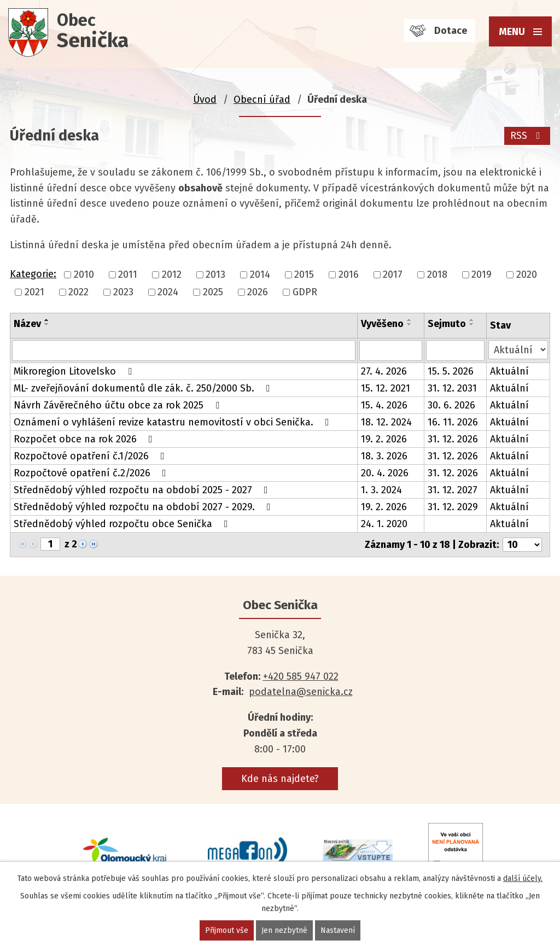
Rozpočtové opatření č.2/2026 (92, 473)
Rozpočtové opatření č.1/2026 (91, 456)
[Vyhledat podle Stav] (518, 350)
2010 (84, 275)
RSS (527, 136)
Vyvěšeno (382, 324)
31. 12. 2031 (452, 388)
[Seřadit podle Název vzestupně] (47, 320)
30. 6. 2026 (451, 405)
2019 (482, 275)
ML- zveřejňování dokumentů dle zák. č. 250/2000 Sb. (144, 388)
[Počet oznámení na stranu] (522, 545)
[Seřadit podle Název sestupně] (47, 324)
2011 (128, 275)
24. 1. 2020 (384, 524)
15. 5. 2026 (451, 371)
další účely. (523, 878)
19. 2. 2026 (384, 439)
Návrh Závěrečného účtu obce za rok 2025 (119, 405)
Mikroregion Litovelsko (75, 371)
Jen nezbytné (284, 930)
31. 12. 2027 (453, 490)
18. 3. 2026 (384, 456)
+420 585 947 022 (301, 676)
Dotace (451, 31)
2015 (304, 275)
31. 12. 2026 (453, 439)
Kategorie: (33, 274)
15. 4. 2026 (384, 405)
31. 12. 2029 (453, 507)
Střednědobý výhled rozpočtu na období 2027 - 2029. (144, 507)
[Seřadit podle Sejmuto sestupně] (472, 324)
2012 (172, 275)
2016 (349, 275)
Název (27, 324)
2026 (258, 292)
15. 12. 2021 (386, 388)
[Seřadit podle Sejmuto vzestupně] (472, 320)
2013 (215, 275)
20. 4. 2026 (385, 473)
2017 (393, 275)
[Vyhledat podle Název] (184, 351)
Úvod (205, 100)
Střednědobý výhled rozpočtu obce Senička (123, 524)
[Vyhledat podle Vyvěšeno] (391, 351)
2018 (437, 275)
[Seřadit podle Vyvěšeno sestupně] (410, 324)
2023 (123, 292)
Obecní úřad (262, 100)
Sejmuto (447, 324)
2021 (34, 292)
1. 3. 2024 (381, 490)
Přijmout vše (227, 930)
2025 (213, 292)
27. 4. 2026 (384, 371)
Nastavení (338, 930)
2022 (78, 292)
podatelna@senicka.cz (301, 692)
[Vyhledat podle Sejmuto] (455, 351)
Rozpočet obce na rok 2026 (85, 439)
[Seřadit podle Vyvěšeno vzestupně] (410, 320)
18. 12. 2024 (386, 422)
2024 (168, 292)
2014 (260, 275)
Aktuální (509, 371)
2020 (527, 275)
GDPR (305, 292)
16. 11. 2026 (453, 422)
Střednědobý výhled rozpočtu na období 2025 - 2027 (143, 490)
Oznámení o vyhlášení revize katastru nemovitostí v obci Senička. (174, 422)
